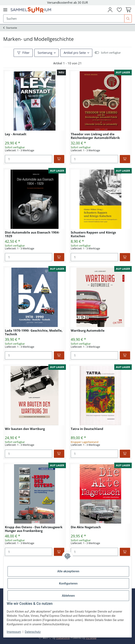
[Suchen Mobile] (64, 18)
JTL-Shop (91, 638)
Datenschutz (33, 632)
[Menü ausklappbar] (5, 10)
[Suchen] (128, 18)
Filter (23, 53)
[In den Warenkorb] (59, 159)
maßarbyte (63, 638)
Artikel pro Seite (75, 53)
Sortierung (45, 53)
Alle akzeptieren (68, 571)
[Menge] (29, 159)
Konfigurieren (68, 583)
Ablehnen (68, 596)
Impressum (14, 632)
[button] (110, 10)
